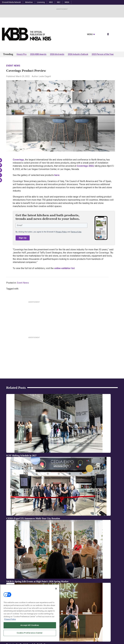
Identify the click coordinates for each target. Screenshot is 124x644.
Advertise (29, 2)
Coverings (18, 160)
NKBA (67, 2)
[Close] (56, 589)
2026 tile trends (57, 54)
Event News (13, 66)
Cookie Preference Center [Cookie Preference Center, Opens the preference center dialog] (30, 633)
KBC (59, 2)
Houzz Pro (22, 54)
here (57, 175)
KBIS (51, 2)
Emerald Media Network (11, 2)
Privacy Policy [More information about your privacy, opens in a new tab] (10, 619)
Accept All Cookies (30, 625)
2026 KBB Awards (38, 54)
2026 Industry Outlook (78, 54)
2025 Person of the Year (103, 54)
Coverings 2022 (85, 166)
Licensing (41, 2)
